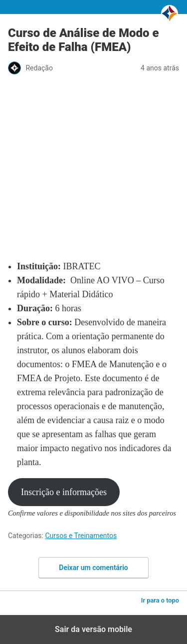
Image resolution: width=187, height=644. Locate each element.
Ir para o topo (160, 600)
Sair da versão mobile (93, 629)
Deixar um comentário (93, 568)
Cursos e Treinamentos (81, 536)
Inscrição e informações (64, 492)
